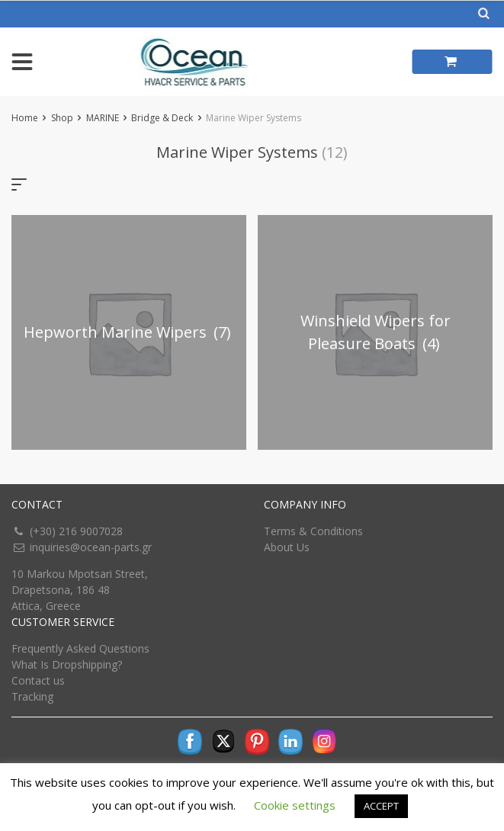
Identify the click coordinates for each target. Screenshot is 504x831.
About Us (287, 547)
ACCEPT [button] (381, 806)
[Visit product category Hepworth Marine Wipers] (129, 332)
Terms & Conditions (313, 531)
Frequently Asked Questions (80, 648)
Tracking (32, 696)
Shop (62, 118)
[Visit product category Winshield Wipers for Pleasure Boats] (375, 332)
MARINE (103, 118)
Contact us (38, 680)
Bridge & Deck (162, 118)
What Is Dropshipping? (67, 664)
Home (25, 118)
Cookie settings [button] (295, 805)
